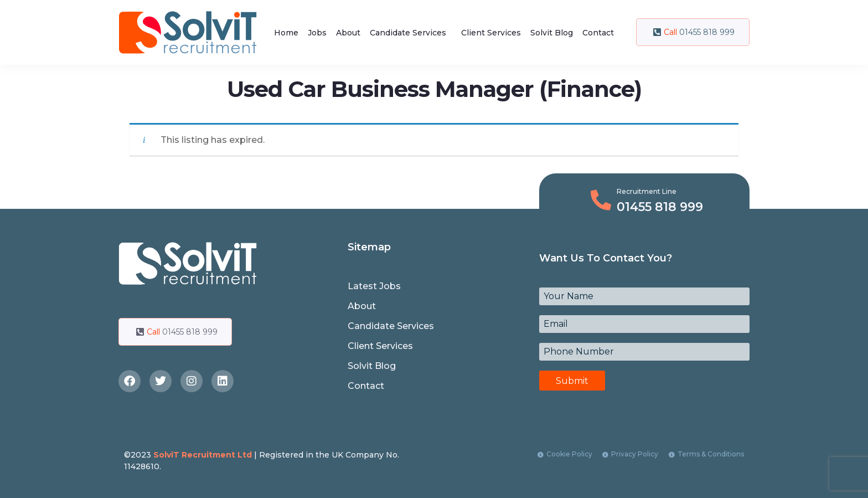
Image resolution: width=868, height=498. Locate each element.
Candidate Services (408, 33)
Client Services (491, 33)
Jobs (317, 33)
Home (286, 33)
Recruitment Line (647, 191)
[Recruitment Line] (601, 200)
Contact (598, 33)
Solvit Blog (552, 33)
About (348, 33)
